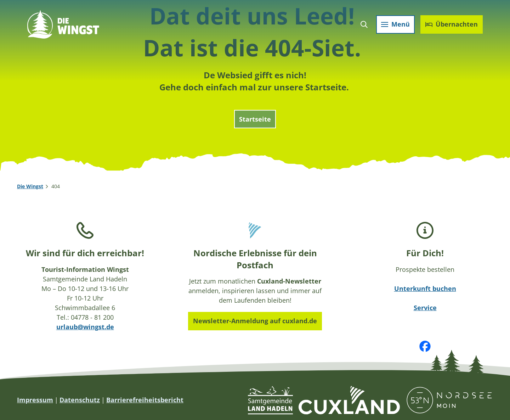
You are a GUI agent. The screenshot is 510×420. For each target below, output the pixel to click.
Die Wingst (30, 186)
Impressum (35, 400)
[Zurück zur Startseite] (64, 26)
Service (425, 308)
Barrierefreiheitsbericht (145, 400)
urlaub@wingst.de (85, 327)
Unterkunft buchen (425, 289)
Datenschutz (80, 400)
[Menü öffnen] (394, 26)
